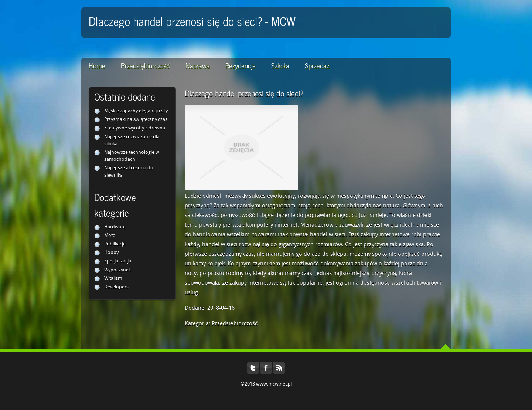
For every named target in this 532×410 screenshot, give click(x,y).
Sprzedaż (317, 65)
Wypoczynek (117, 270)
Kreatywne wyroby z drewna (135, 128)
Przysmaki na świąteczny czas (136, 120)
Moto (110, 236)
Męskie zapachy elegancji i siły (136, 111)
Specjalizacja (118, 261)
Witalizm (113, 279)
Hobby (111, 253)
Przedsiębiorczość (145, 65)
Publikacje (115, 244)
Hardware (115, 227)
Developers (116, 287)
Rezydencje (241, 65)
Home (97, 65)
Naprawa (198, 65)
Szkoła (280, 65)
